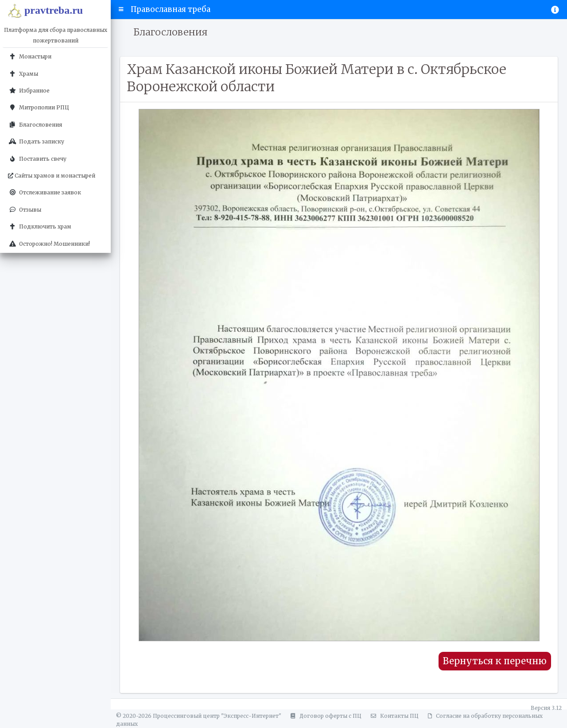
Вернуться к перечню (495, 661)
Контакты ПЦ (393, 716)
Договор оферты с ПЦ (325, 716)
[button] (121, 9)
